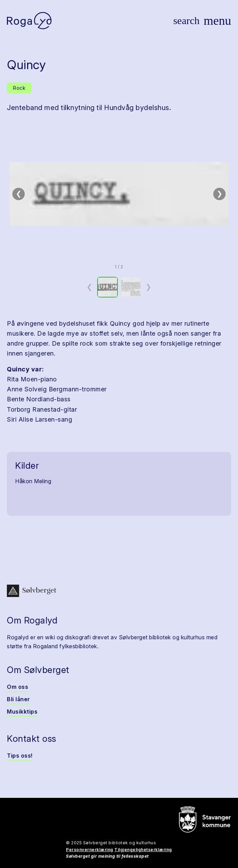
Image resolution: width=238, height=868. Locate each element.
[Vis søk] (186, 21)
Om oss (18, 687)
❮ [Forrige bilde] (19, 194)
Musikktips (22, 712)
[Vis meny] (217, 21)
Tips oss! (20, 756)
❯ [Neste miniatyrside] (149, 287)
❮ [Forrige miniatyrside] (89, 287)
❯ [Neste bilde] (220, 194)
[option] (107, 287)
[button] (119, 194)
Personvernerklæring (90, 850)
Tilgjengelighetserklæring (143, 850)
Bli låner (19, 699)
